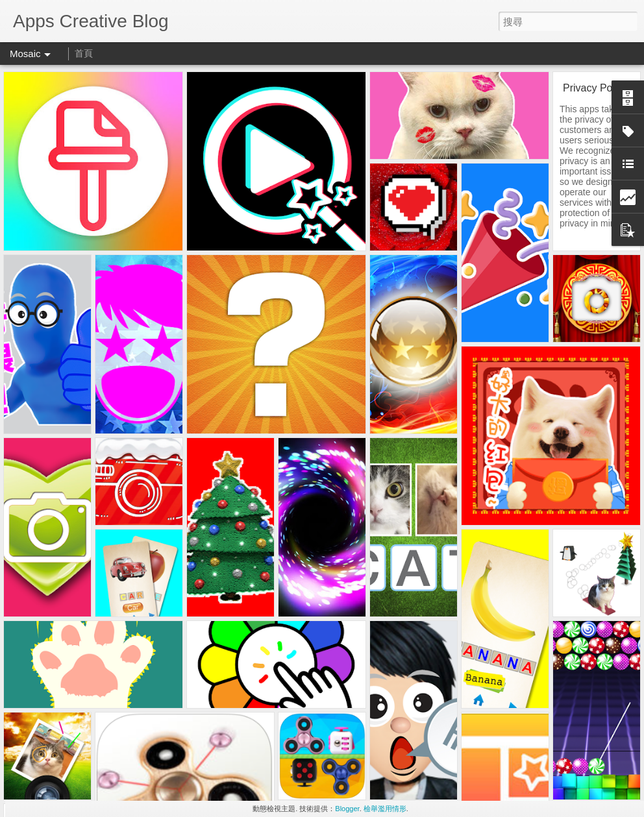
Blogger (347, 809)
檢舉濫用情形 (385, 809)
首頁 (84, 53)
